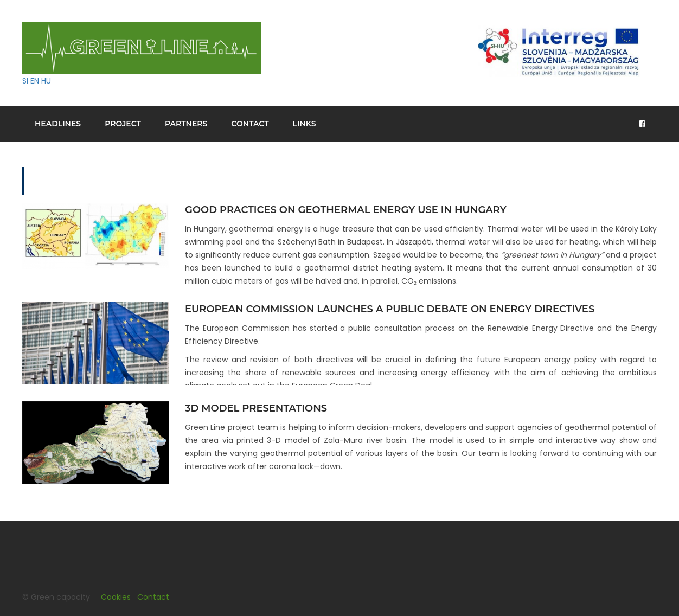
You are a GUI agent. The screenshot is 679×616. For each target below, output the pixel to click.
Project (123, 124)
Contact (250, 124)
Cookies (116, 597)
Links (305, 124)
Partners (186, 124)
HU (46, 81)
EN (35, 81)
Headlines (58, 124)
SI (25, 81)
